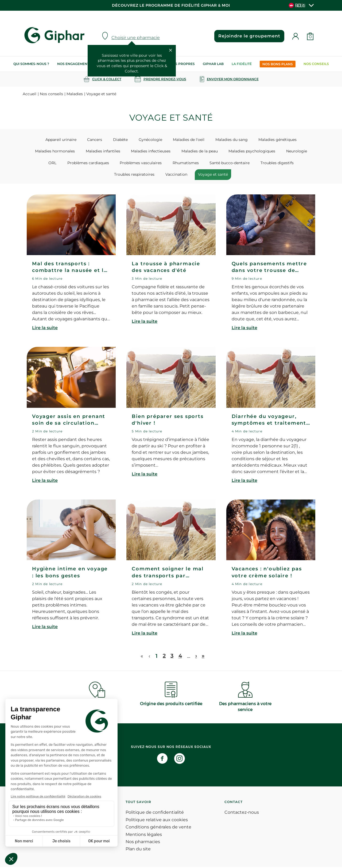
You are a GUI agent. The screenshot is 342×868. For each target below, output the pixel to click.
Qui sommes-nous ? (31, 64)
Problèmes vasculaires (108, 163)
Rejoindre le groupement (248, 36)
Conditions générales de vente (158, 828)
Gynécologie (150, 140)
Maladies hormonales (51, 151)
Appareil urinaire (66, 140)
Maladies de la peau (190, 151)
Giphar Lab (213, 64)
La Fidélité (242, 64)
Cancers (98, 140)
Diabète (122, 140)
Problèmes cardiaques (57, 163)
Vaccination (151, 175)
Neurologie (284, 151)
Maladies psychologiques (241, 151)
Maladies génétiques (272, 140)
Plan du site (138, 850)
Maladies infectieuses (143, 151)
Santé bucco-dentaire (194, 163)
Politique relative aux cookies (157, 821)
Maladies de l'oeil (187, 140)
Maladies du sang (228, 140)
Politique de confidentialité (155, 814)
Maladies (75, 94)
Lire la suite (45, 329)
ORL (307, 151)
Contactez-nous (242, 814)
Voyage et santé (186, 175)
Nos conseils (316, 64)
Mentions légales (144, 836)
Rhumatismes (151, 163)
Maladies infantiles (97, 151)
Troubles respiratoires (285, 163)
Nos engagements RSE (78, 64)
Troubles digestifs (239, 163)
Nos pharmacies (143, 843)
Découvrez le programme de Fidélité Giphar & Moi (171, 5)
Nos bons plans (278, 64)
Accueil (30, 94)
